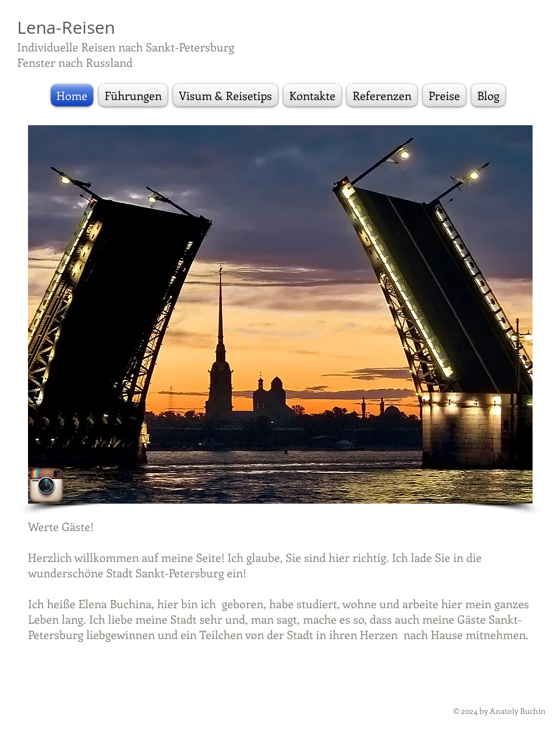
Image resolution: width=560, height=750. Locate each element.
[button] (280, 314)
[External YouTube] (435, 441)
